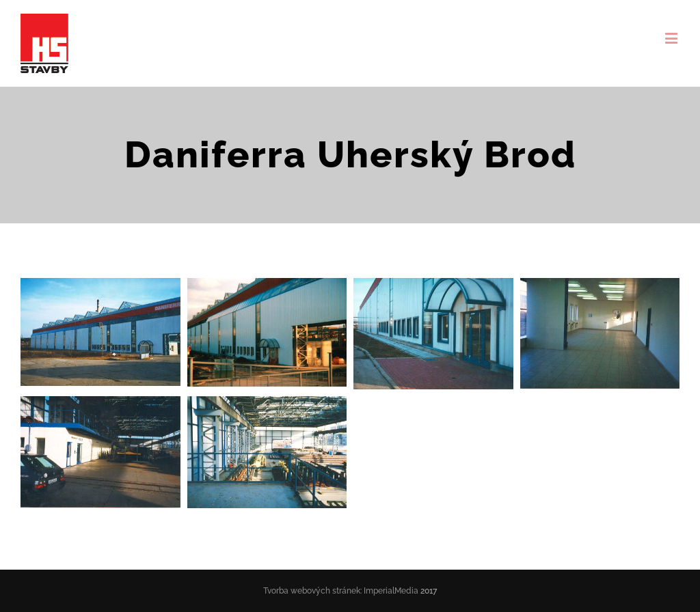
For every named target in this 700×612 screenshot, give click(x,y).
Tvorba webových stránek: (312, 591)
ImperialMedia (391, 591)
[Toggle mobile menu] (672, 38)
